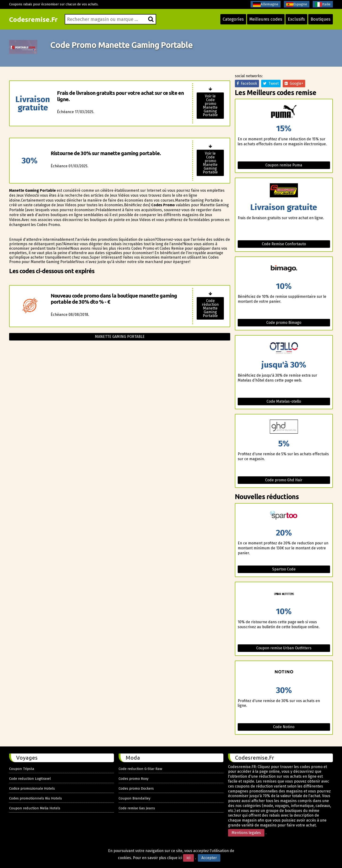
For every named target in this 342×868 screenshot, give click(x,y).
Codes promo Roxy (133, 779)
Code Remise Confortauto (284, 244)
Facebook (247, 83)
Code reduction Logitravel (30, 779)
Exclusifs (296, 19)
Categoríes (233, 19)
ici (188, 858)
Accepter (209, 858)
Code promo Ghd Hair (284, 480)
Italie (323, 4)
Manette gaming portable (120, 337)
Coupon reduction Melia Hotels (35, 808)
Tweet (271, 83)
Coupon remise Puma (284, 165)
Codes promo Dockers (136, 788)
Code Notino (284, 727)
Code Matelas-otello (284, 401)
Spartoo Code (284, 569)
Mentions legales (246, 833)
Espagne (297, 4)
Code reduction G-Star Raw (140, 769)
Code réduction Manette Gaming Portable (210, 308)
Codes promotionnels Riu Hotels (36, 798)
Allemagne (266, 4)
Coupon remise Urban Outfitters (284, 648)
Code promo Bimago (284, 323)
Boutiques (321, 19)
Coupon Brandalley (134, 798)
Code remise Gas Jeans (137, 808)
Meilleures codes (266, 19)
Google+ (294, 83)
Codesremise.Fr (33, 19)
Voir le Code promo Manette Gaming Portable (210, 105)
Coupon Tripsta (22, 769)
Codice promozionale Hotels (32, 788)
